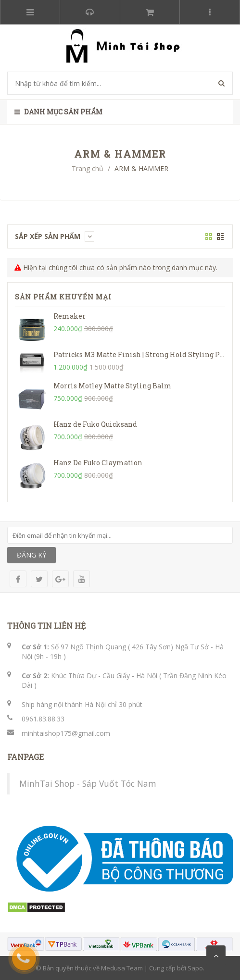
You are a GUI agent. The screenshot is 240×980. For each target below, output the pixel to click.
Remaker (69, 316)
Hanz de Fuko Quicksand (95, 424)
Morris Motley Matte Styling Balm (113, 386)
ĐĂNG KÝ (32, 555)
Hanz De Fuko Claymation (98, 463)
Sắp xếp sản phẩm (55, 236)
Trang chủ (88, 168)
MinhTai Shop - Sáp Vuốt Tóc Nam (88, 783)
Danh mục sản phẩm (58, 112)
